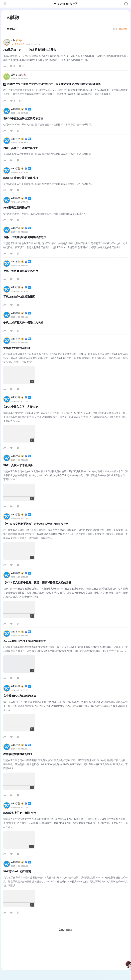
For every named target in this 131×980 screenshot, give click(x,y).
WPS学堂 (21, 109)
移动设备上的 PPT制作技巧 (20, 813)
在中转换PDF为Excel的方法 (20, 696)
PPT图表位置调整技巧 (17, 208)
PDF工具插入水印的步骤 (18, 465)
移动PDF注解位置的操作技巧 (21, 178)
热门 (115, 29)
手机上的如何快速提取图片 (19, 297)
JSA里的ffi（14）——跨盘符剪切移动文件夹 (30, 50)
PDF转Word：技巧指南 (17, 871)
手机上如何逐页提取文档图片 (21, 271)
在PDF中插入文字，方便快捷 (21, 407)
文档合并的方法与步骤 (17, 348)
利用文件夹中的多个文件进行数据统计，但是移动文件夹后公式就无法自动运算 (54, 84)
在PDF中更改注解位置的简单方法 (23, 118)
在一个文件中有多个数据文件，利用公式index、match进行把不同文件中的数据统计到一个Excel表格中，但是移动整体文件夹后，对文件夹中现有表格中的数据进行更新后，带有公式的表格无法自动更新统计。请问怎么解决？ (65, 92)
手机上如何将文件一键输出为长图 (23, 322)
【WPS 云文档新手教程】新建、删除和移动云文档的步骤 (37, 582)
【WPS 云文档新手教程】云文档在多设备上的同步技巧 (36, 524)
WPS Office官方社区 (65, 4)
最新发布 (123, 29)
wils (16, 40)
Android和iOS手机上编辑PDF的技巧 (25, 641)
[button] (126, 4)
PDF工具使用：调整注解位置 (21, 148)
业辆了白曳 (18, 75)
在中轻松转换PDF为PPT (18, 754)
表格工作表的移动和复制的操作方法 (25, 237)
